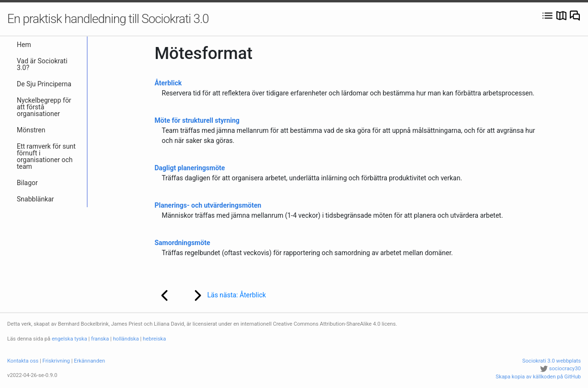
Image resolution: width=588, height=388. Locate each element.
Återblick (168, 83)
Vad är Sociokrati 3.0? (42, 64)
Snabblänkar (35, 199)
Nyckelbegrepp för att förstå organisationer (44, 107)
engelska (63, 339)
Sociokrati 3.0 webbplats (552, 361)
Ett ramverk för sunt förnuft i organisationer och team (46, 156)
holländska (126, 339)
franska (100, 339)
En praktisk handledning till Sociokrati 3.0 (108, 19)
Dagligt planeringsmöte (190, 168)
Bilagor (27, 183)
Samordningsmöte (183, 243)
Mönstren (31, 130)
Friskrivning (56, 361)
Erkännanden (89, 361)
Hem (24, 45)
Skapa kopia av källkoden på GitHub (538, 377)
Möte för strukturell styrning (197, 120)
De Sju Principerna (44, 84)
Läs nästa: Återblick (224, 295)
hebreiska (154, 339)
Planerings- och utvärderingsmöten (208, 205)
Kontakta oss (23, 361)
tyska (81, 339)
